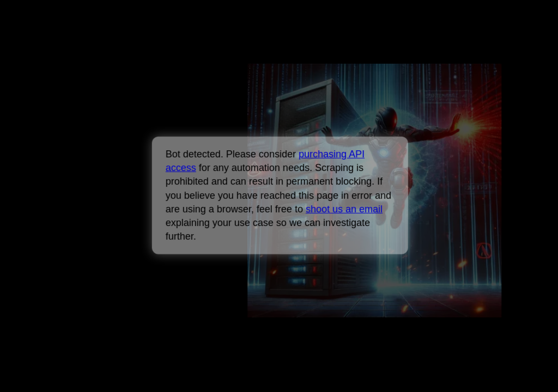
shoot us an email (344, 209)
